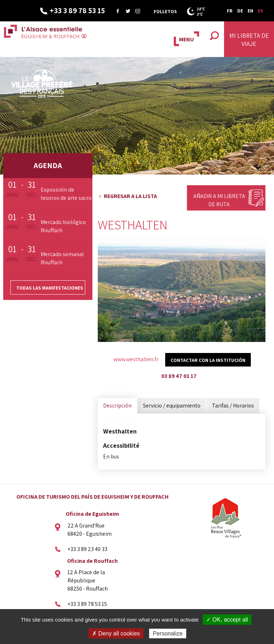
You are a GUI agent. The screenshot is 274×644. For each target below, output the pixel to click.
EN (250, 11)
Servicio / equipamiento (172, 406)
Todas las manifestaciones (50, 288)
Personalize (168, 633)
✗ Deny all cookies (116, 633)
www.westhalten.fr (136, 359)
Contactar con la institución (208, 360)
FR (230, 11)
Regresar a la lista (130, 196)
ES (261, 11)
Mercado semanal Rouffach (62, 258)
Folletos (165, 11)
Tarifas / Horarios (233, 406)
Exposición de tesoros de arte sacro (66, 194)
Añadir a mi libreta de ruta (219, 200)
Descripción (117, 406)
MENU (186, 39)
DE (240, 11)
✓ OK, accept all (227, 620)
